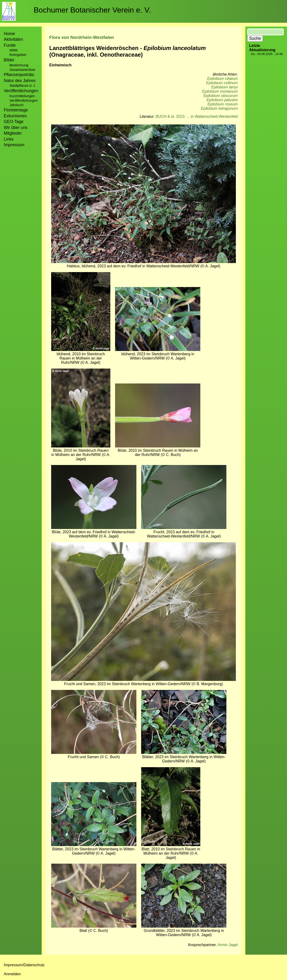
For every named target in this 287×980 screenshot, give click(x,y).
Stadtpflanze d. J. (23, 86)
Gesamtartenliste (22, 70)
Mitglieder (13, 133)
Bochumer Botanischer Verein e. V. (92, 10)
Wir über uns (16, 128)
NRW (13, 50)
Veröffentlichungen (24, 100)
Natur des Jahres (20, 81)
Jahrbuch (16, 105)
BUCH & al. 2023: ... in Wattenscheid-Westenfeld (197, 116)
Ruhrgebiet (18, 55)
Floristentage (16, 110)
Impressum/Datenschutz (24, 965)
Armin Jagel (228, 945)
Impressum (14, 145)
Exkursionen (15, 116)
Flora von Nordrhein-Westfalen (82, 37)
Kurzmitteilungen (22, 96)
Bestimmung (19, 65)
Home (9, 34)
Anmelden (12, 974)
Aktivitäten (13, 39)
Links (9, 139)
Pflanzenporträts (19, 75)
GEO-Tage (14, 122)
